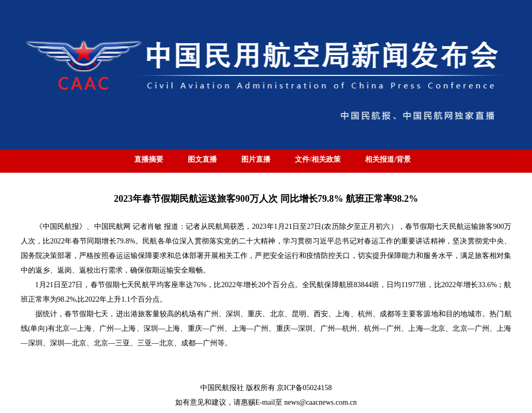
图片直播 (256, 159)
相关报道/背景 (388, 159)
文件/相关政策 (318, 159)
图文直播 (202, 159)
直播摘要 (149, 159)
